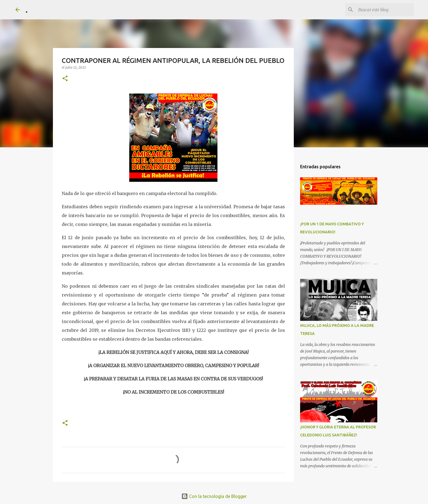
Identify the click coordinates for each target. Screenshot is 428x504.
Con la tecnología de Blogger (214, 496)
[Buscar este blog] (385, 10)
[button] (65, 79)
